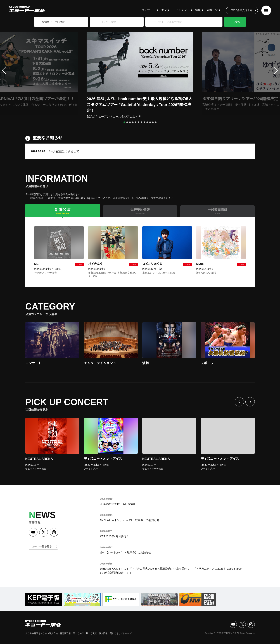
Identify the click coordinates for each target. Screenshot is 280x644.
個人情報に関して (108, 633)
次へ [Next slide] (250, 402)
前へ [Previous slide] (239, 402)
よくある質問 (32, 633)
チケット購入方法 (49, 633)
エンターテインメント (175, 10)
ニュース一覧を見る (41, 546)
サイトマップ (125, 633)
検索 (237, 22)
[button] (124, 122)
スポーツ (212, 10)
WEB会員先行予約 (242, 10)
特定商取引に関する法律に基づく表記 (78, 633)
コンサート (149, 10)
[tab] (63, 210)
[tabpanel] (140, 252)
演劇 (198, 10)
